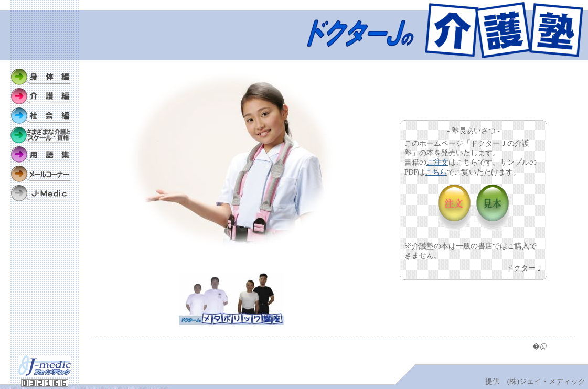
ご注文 (437, 162)
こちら (436, 172)
